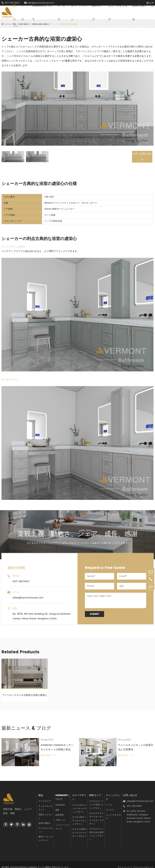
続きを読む (40, 756)
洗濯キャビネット (46, 811)
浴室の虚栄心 (45, 818)
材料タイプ (95, 790)
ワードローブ (45, 796)
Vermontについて (63, 792)
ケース (109, 800)
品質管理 (59, 810)
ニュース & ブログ (113, 812)
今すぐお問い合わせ (141, 156)
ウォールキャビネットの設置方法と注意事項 (132, 748)
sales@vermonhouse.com (138, 796)
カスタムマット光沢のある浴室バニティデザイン (96, 829)
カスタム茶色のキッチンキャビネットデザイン (79, 828)
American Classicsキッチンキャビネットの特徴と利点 (53, 748)
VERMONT (60, 800)
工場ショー (61, 815)
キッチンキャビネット (46, 803)
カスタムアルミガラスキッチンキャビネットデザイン (96, 813)
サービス (110, 805)
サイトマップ (124, 862)
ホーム (8, 24)
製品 (41, 790)
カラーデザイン (79, 792)
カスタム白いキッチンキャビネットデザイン (79, 803)
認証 (57, 805)
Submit (95, 614)
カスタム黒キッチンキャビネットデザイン (79, 816)
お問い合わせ (130, 790)
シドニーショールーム (63, 822)
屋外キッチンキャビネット (46, 833)
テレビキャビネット (46, 825)
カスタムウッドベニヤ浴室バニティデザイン (96, 800)
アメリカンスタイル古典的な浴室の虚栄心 (25, 695)
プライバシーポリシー (143, 862)
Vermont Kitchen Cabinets (23, 862)
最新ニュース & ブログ (29, 728)
